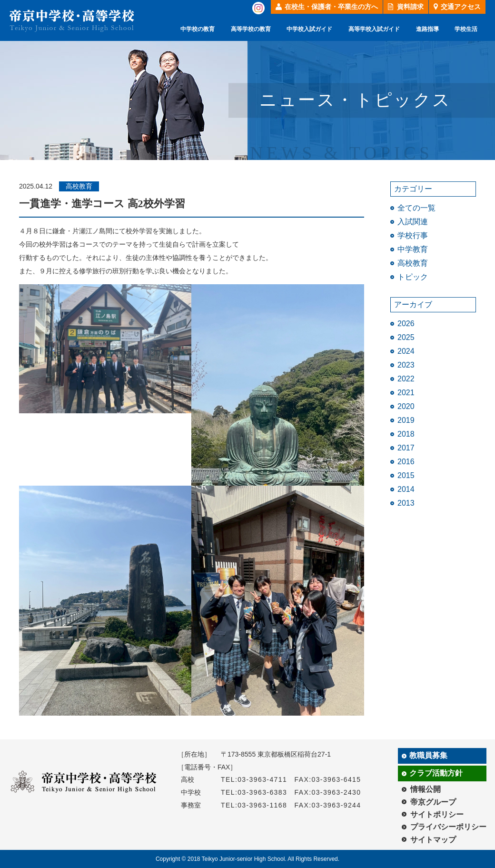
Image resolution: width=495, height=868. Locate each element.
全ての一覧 (416, 208)
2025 (406, 337)
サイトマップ (433, 840)
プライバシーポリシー (448, 827)
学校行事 (413, 235)
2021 (406, 393)
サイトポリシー (437, 814)
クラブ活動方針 (436, 773)
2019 (406, 420)
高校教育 (413, 263)
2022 (406, 379)
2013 (406, 503)
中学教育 (413, 249)
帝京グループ (433, 802)
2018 (406, 434)
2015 (406, 475)
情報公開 (426, 789)
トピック (413, 277)
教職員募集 (428, 755)
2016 (406, 462)
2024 (406, 351)
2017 (406, 448)
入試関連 (413, 222)
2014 (406, 489)
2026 (406, 324)
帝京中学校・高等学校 (72, 21)
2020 (406, 406)
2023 (406, 365)
